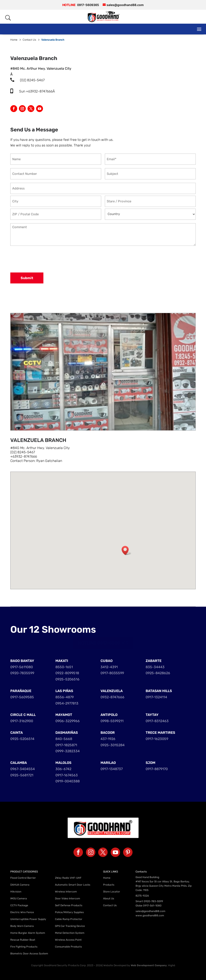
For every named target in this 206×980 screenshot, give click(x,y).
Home (107, 878)
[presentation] (43, 259)
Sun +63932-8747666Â (37, 91)
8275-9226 (142, 896)
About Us (109, 898)
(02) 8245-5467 (32, 80)
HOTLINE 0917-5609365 (103, 643)
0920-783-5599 (153, 901)
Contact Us (110, 905)
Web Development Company (149, 965)
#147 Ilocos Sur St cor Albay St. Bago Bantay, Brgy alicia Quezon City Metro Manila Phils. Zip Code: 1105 (164, 886)
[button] (127, 550)
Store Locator (112, 892)
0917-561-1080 (152, 906)
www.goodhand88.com (150, 915)
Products (109, 885)
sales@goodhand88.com (150, 911)
